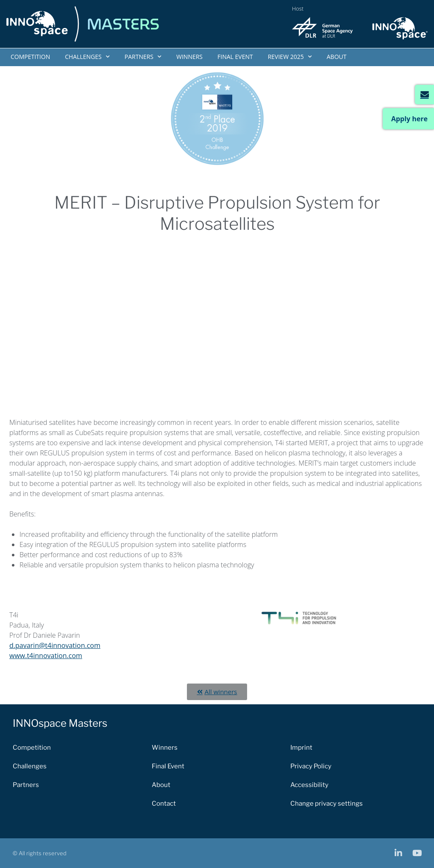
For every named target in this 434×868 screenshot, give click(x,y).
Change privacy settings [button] (327, 804)
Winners (189, 57)
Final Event (235, 57)
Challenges (87, 57)
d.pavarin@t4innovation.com (55, 645)
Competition (30, 57)
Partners (143, 57)
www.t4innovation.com (46, 656)
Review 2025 (290, 57)
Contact (164, 804)
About (337, 57)
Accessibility (309, 785)
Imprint (301, 748)
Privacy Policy (311, 766)
